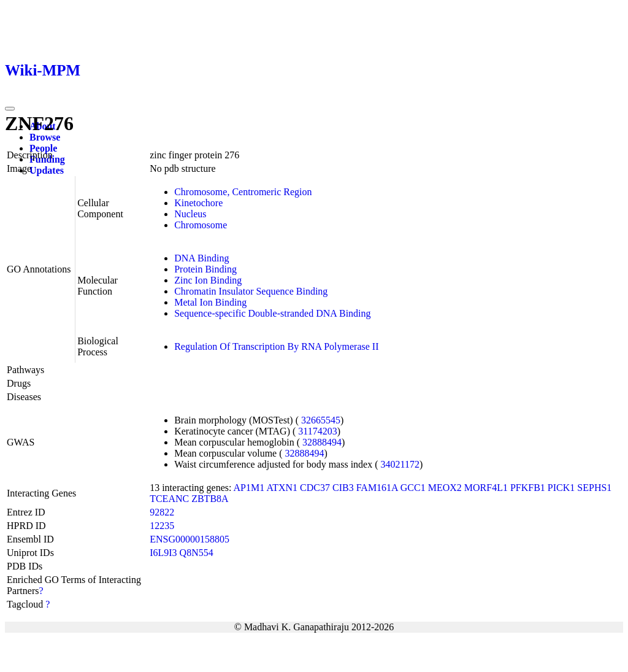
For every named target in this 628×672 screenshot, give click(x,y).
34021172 (400, 464)
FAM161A (377, 488)
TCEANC (169, 499)
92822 (162, 512)
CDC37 (315, 488)
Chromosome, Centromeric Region (243, 192)
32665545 (321, 420)
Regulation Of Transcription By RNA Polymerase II (276, 346)
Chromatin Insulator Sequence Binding (251, 291)
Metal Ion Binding (210, 302)
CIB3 (343, 488)
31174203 (317, 431)
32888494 (322, 442)
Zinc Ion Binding (208, 280)
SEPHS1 (594, 488)
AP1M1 (249, 488)
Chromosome (201, 225)
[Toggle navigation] (10, 109)
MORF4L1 (486, 488)
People (43, 148)
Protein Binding (205, 269)
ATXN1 (282, 488)
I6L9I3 (163, 553)
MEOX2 (445, 488)
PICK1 (561, 488)
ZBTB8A (210, 499)
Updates (47, 170)
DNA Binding (201, 258)
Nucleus (190, 214)
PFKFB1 (528, 488)
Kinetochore (198, 203)
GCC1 (413, 488)
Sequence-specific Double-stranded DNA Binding (272, 313)
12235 (162, 526)
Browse (45, 137)
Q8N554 (197, 553)
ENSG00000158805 (190, 539)
